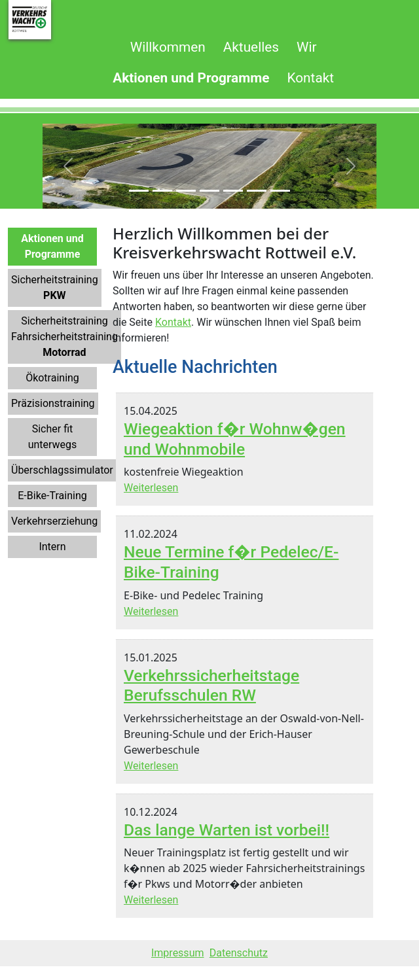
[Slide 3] (186, 191)
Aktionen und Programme (52, 246)
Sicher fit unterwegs (53, 437)
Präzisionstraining (53, 403)
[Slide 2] (162, 191)
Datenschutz (239, 953)
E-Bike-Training (52, 496)
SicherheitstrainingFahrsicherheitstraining (64, 337)
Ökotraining (52, 378)
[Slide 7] (280, 191)
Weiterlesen (151, 488)
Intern (52, 547)
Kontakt (173, 322)
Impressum (178, 953)
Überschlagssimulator (62, 470)
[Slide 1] (139, 191)
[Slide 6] (257, 191)
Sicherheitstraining (55, 288)
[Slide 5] (233, 191)
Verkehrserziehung (54, 521)
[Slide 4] (209, 191)
